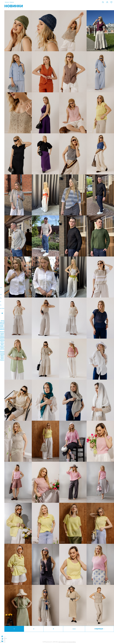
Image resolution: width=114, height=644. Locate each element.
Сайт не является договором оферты (67, 642)
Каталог (7, 2)
